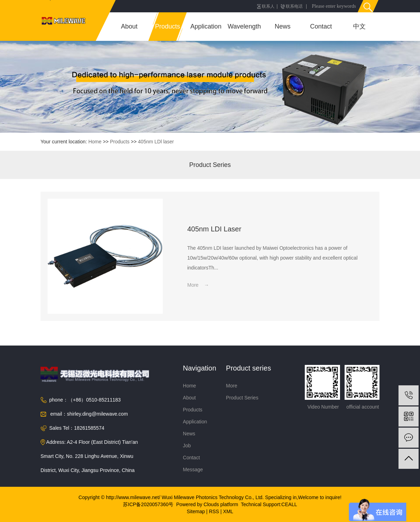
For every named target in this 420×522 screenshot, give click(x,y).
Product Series (210, 165)
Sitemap (196, 511)
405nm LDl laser (156, 142)
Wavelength (244, 26)
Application (206, 26)
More (231, 386)
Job (187, 446)
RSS (214, 511)
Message (193, 470)
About (129, 26)
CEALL (289, 504)
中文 (359, 26)
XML (228, 511)
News (283, 26)
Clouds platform (221, 504)
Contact (321, 26)
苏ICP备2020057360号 (148, 504)
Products (168, 26)
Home (95, 142)
